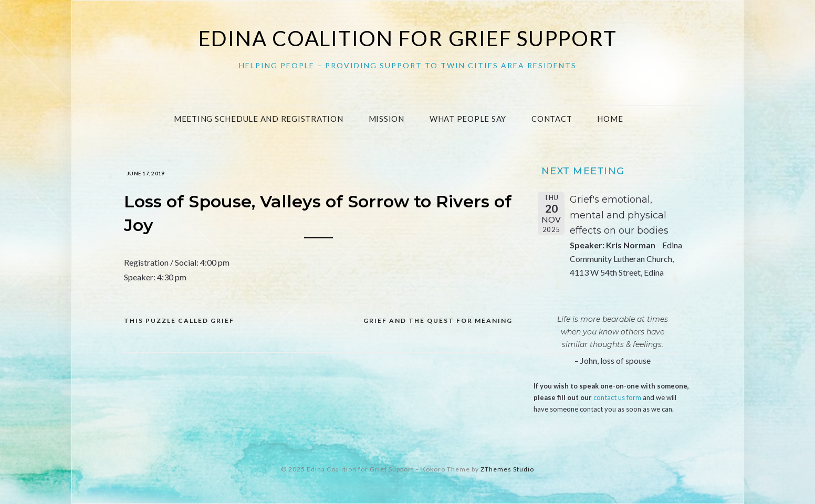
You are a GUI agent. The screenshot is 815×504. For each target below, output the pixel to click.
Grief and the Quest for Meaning (438, 321)
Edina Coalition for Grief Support (408, 38)
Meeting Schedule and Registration (259, 119)
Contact (552, 119)
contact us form (617, 397)
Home (610, 119)
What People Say (468, 119)
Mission (386, 119)
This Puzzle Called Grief (179, 321)
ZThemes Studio (507, 469)
